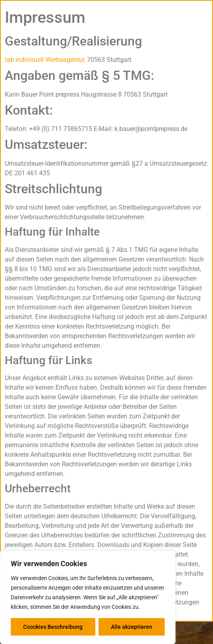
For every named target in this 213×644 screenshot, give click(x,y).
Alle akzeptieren (132, 627)
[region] (88, 597)
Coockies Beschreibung (53, 627)
